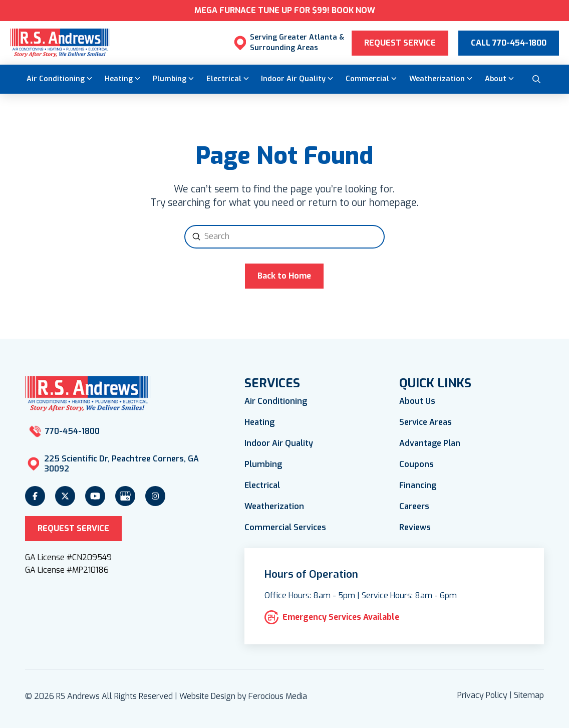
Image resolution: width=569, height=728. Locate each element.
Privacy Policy (482, 695)
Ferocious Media (278, 696)
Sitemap (529, 695)
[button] (536, 79)
